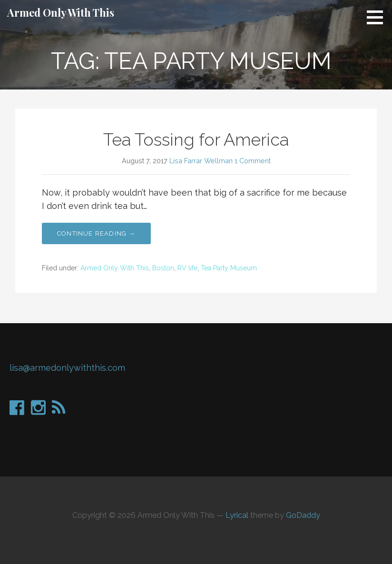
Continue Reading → (96, 233)
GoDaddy (303, 515)
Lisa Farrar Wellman (201, 161)
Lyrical (237, 515)
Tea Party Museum (229, 268)
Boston (163, 268)
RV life (187, 268)
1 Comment (253, 161)
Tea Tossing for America (196, 139)
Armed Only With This (61, 12)
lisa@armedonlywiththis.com (67, 368)
